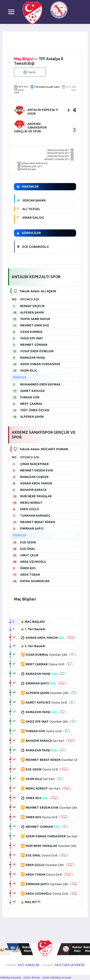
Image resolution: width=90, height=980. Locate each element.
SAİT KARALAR (28, 965)
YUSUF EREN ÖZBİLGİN (37, 351)
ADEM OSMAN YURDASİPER (40, 364)
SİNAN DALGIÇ (33, 217)
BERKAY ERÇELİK (32, 306)
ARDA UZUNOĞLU (33, 562)
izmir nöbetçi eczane (57, 977)
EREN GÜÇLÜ (30, 509)
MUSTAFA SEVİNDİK (70, 965)
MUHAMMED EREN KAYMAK (40, 384)
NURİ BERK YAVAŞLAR (36, 496)
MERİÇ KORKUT (31, 503)
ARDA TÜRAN (30, 575)
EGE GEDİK (28, 542)
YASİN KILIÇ (29, 371)
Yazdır (30, 72)
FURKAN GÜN (30, 397)
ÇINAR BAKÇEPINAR (34, 464)
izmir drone (32, 977)
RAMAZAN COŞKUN (34, 477)
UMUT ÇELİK (29, 555)
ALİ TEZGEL (31, 209)
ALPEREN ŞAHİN (32, 312)
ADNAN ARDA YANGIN (36, 483)
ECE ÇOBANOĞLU (36, 247)
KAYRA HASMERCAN (35, 581)
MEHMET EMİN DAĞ (35, 325)
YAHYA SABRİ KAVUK (35, 319)
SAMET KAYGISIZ (33, 391)
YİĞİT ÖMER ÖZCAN (35, 410)
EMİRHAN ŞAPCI (32, 528)
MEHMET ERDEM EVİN (36, 470)
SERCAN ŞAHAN (34, 200)
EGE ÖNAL (28, 549)
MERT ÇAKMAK (31, 404)
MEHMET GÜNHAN (34, 345)
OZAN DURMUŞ (31, 332)
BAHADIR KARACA (33, 490)
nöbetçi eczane (11, 977)
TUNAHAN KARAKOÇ (35, 516)
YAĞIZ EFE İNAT (32, 338)
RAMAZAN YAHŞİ (33, 358)
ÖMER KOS (28, 568)
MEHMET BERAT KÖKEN (38, 522)
